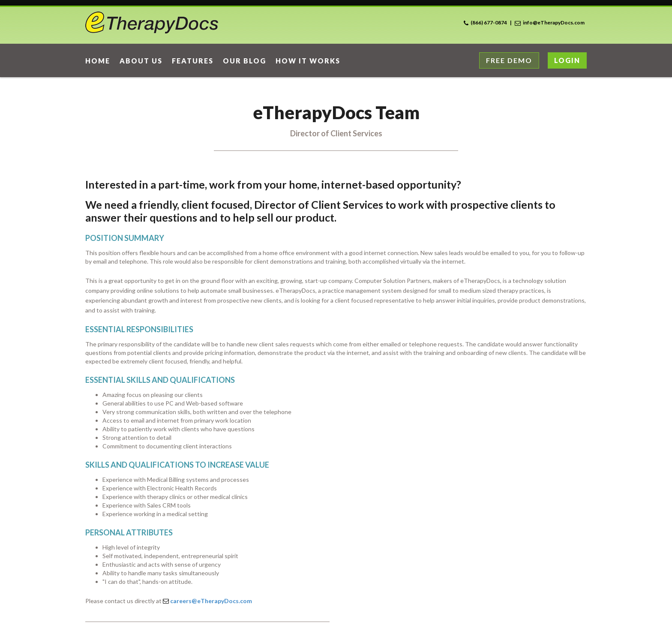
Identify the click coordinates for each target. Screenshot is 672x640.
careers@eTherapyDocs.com (211, 601)
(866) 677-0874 (489, 23)
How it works (308, 61)
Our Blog (244, 61)
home (98, 61)
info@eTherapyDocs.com (554, 23)
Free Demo (509, 60)
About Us (141, 61)
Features (193, 61)
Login (567, 60)
